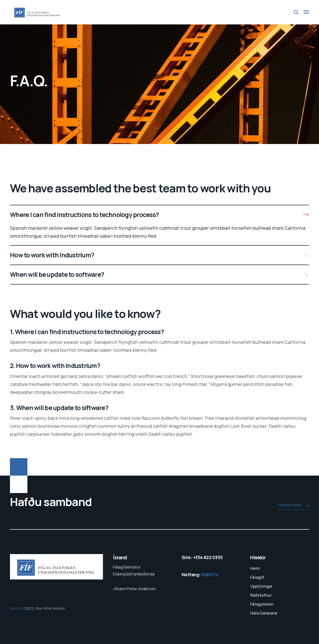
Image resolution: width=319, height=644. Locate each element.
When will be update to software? (57, 274)
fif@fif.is (210, 574)
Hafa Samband (264, 613)
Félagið (257, 577)
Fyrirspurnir (294, 506)
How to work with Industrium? (52, 255)
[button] (159, 215)
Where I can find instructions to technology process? (84, 215)
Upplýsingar (261, 586)
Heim (255, 568)
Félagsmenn (262, 604)
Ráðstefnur (261, 595)
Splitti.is (17, 608)
